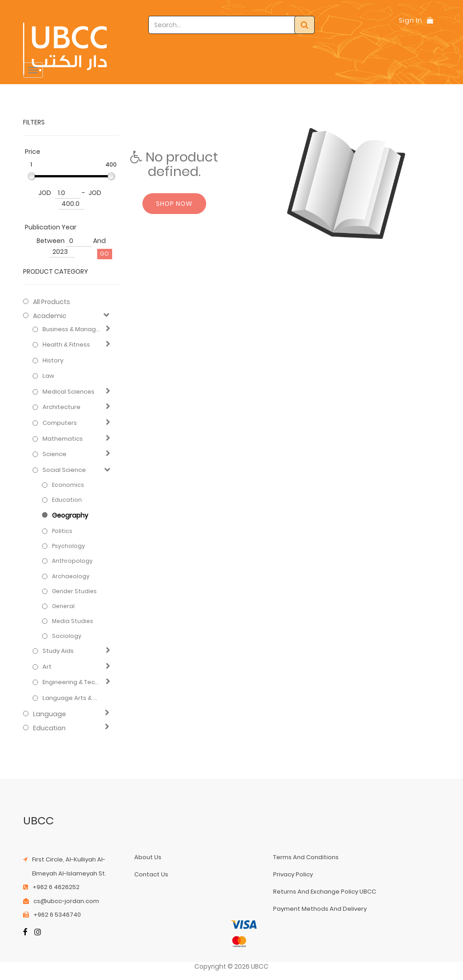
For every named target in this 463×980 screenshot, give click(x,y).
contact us (151, 874)
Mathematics (63, 439)
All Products (52, 302)
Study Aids (58, 651)
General (63, 606)
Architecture (61, 407)
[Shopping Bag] (430, 20)
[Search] (305, 25)
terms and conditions (306, 857)
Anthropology (72, 561)
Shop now (174, 204)
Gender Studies (74, 591)
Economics (68, 485)
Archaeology (71, 576)
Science (54, 454)
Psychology (69, 546)
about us (148, 857)
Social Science (64, 470)
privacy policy (293, 874)
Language (50, 714)
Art (47, 667)
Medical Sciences (69, 392)
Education (67, 500)
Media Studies (73, 621)
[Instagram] (38, 933)
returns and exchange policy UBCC (325, 892)
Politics (62, 531)
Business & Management (72, 329)
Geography (70, 515)
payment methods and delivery (320, 909)
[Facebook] (25, 933)
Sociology (67, 636)
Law (48, 376)
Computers (60, 423)
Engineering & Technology (72, 682)
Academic (50, 316)
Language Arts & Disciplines (72, 698)
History (53, 361)
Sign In (411, 20)
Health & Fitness (66, 345)
